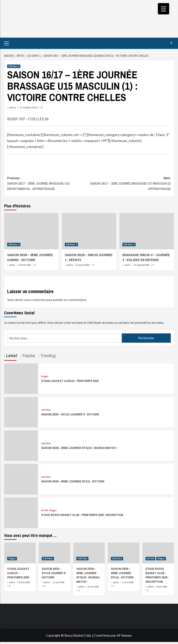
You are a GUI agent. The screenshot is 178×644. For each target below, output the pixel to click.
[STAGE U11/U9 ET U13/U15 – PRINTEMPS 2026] (21, 378)
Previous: (48, 184)
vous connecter (35, 300)
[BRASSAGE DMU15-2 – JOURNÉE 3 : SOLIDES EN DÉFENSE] (147, 231)
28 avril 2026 (24, 582)
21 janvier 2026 (83, 265)
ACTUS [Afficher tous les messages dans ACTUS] (45, 510)
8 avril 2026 (162, 587)
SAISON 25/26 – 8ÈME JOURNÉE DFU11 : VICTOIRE (73, 481)
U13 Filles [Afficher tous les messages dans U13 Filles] (46, 410)
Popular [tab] (28, 356)
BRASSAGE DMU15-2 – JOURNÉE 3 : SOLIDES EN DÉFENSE (146, 257)
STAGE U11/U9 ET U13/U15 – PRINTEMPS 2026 (70, 381)
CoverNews (102, 635)
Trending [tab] (48, 356)
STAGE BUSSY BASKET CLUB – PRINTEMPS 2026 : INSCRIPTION (82, 515)
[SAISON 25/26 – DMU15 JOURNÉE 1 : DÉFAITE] (89, 231)
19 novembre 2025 (142, 265)
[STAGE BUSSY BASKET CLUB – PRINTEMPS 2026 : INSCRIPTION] (21, 512)
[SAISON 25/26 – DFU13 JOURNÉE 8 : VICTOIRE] (21, 412)
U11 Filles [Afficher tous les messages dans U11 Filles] (46, 477)
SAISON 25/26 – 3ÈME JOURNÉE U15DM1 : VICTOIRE (30, 257)
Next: (130, 184)
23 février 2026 (25, 265)
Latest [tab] (11, 356)
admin (13, 107)
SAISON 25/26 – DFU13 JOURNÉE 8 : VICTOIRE (70, 414)
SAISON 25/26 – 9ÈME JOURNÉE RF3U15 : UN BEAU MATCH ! (79, 448)
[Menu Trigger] (163, 9)
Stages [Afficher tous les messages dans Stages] (45, 376)
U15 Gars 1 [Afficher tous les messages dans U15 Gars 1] (14, 66)
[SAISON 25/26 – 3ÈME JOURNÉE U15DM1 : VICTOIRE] (31, 231)
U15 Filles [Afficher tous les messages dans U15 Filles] (46, 443)
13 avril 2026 (59, 582)
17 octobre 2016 (29, 107)
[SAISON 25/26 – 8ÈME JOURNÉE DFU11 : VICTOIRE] (21, 479)
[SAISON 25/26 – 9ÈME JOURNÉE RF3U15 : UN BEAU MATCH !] (21, 445)
